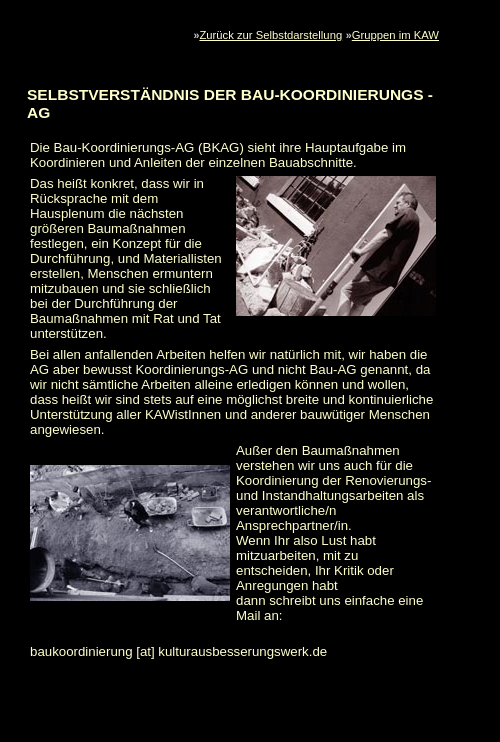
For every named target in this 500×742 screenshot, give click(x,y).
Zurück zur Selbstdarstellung (270, 35)
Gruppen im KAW (395, 35)
